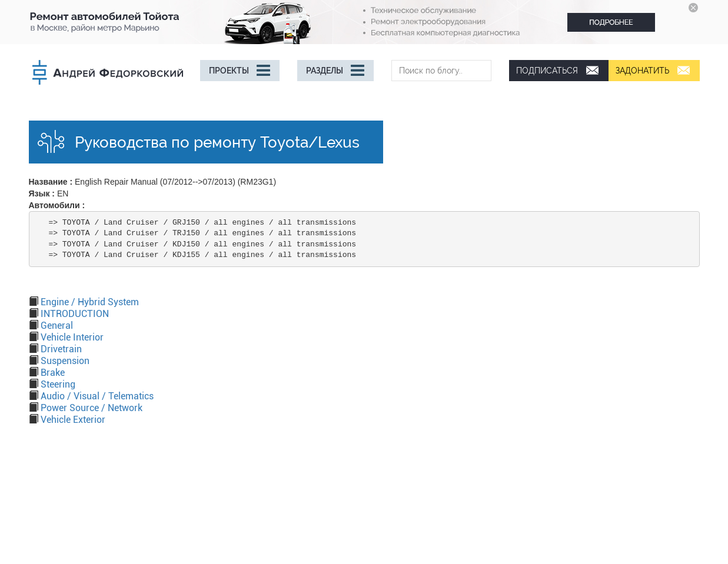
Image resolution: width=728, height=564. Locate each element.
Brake (53, 373)
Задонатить (642, 71)
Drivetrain (61, 349)
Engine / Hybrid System (90, 302)
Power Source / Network (92, 408)
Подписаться (547, 71)
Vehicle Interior (72, 337)
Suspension (65, 361)
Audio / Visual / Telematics (97, 396)
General (57, 326)
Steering (58, 384)
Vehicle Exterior (73, 420)
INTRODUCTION (75, 314)
